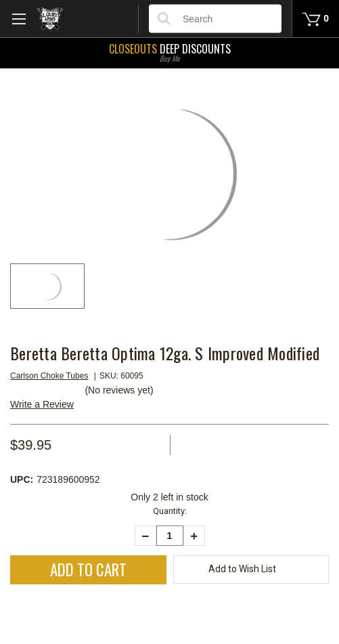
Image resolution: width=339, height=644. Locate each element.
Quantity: (170, 511)
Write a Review (42, 404)
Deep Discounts (169, 51)
